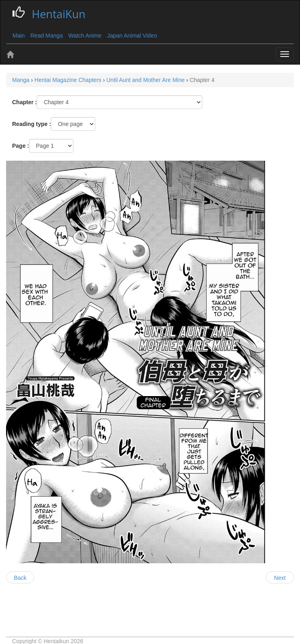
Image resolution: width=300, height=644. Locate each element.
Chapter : (24, 102)
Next (280, 578)
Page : (21, 146)
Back (20, 578)
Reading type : (31, 124)
